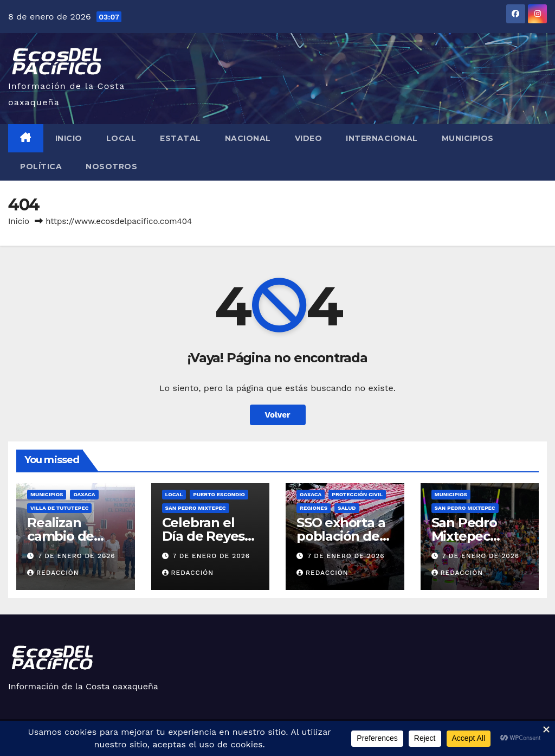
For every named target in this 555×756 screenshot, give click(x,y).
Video (309, 138)
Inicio (69, 138)
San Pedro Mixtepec (196, 508)
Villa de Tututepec (59, 508)
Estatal (180, 138)
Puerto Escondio (219, 494)
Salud (347, 508)
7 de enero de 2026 (77, 556)
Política (41, 166)
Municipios (468, 138)
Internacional (382, 138)
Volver (278, 415)
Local (121, 138)
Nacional (248, 138)
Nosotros (111, 166)
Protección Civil (357, 494)
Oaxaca (84, 494)
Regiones (314, 508)
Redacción (53, 573)
